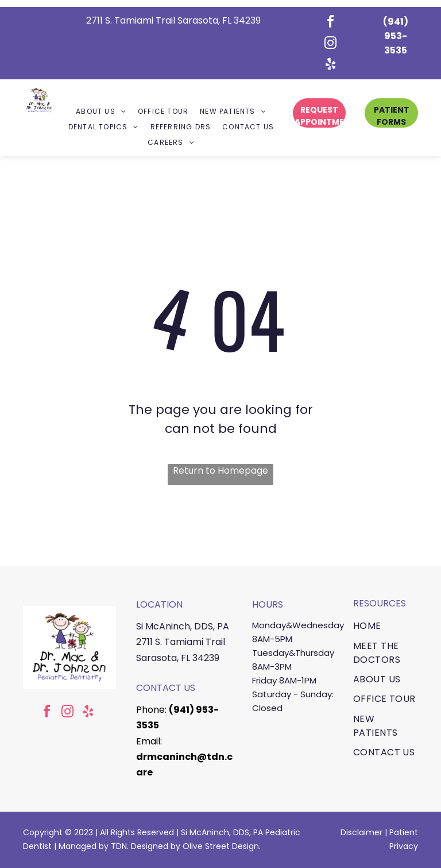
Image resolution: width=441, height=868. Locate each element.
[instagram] (331, 45)
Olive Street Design (221, 846)
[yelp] (331, 66)
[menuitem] (101, 112)
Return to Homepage (220, 471)
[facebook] (331, 23)
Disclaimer (361, 832)
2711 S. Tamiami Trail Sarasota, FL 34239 (173, 20)
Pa (394, 832)
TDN (119, 846)
